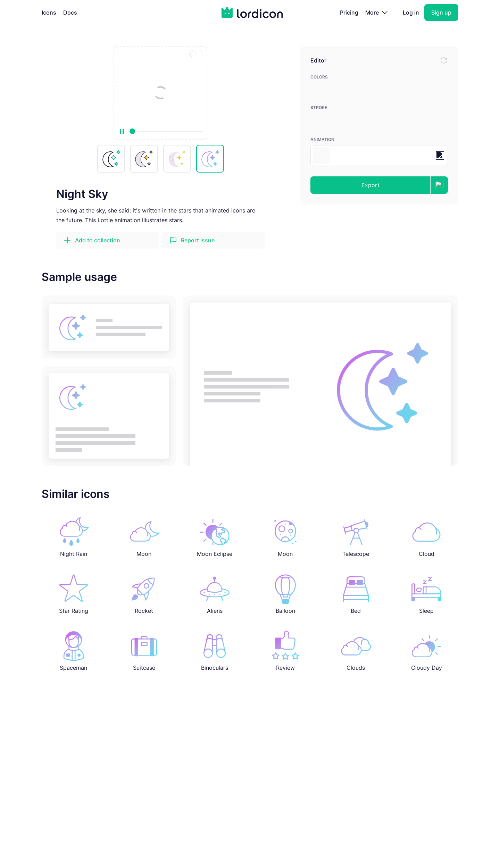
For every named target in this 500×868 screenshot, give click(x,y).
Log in (411, 12)
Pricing (349, 12)
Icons (49, 12)
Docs (70, 12)
